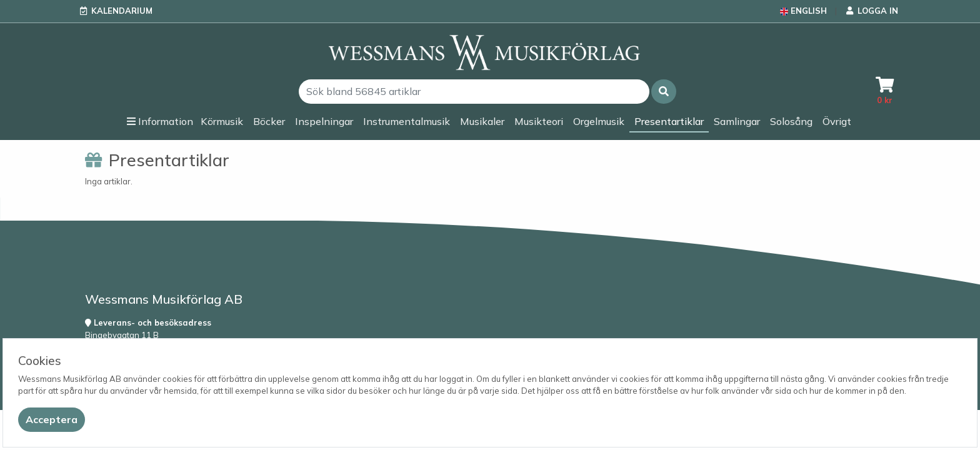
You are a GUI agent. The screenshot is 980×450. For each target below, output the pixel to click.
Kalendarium (122, 11)
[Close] (52, 420)
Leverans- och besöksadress (148, 322)
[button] (664, 92)
